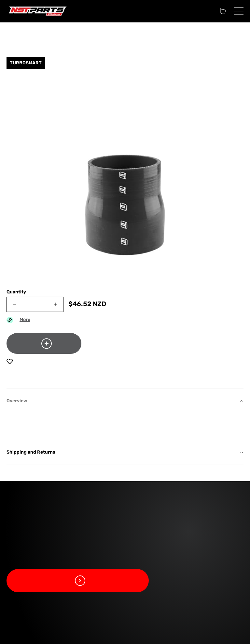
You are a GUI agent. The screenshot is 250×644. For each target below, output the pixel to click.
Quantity (16, 292)
